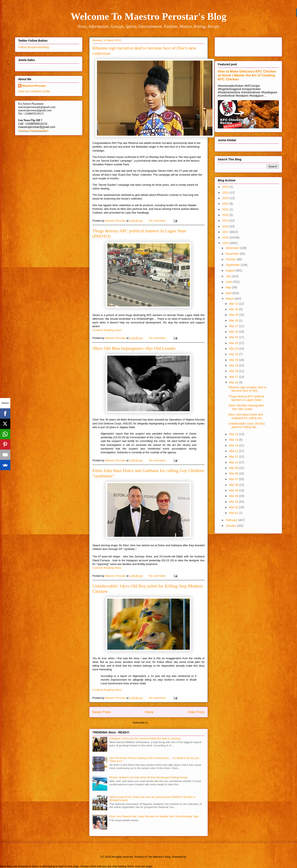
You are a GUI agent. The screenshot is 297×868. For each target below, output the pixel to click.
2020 (226, 215)
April (229, 293)
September (233, 265)
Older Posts (196, 712)
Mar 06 (234, 485)
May (229, 287)
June (229, 282)
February (232, 520)
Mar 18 (234, 371)
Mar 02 (234, 507)
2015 (226, 243)
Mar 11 (234, 457)
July (229, 276)
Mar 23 (234, 349)
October (231, 259)
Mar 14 (234, 440)
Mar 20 (234, 360)
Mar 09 (234, 468)
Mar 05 (234, 490)
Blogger (191, 857)
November (233, 254)
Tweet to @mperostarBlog (33, 130)
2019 (226, 221)
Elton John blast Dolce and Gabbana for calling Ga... (246, 416)
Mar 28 (234, 321)
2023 (226, 198)
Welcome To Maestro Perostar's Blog (148, 16)
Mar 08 (234, 473)
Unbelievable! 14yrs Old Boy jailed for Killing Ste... (247, 425)
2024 (226, 193)
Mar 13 (234, 445)
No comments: (158, 221)
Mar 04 (234, 496)
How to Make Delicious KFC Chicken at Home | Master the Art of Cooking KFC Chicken (247, 75)
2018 (226, 226)
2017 (226, 232)
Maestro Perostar (34, 86)
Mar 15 (234, 434)
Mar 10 (234, 462)
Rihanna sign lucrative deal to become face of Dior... (247, 389)
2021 (226, 209)
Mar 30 (234, 309)
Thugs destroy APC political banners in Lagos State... (246, 398)
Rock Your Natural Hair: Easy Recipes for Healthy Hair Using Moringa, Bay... (155, 816)
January (231, 526)
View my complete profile (34, 91)
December (233, 248)
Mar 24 (234, 343)
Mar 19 (234, 365)
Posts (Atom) (157, 723)
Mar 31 (234, 304)
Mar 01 (234, 513)
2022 (226, 204)
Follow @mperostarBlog (34, 47)
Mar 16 (234, 382)
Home (149, 712)
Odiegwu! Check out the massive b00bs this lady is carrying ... (146, 738)
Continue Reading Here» (107, 330)
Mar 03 (234, 502)
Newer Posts (101, 712)
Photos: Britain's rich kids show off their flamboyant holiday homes (148, 777)
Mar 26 (234, 332)
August (230, 270)
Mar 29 (234, 315)
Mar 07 (234, 479)
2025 (226, 187)
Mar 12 (234, 451)
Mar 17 (234, 377)
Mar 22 (234, 354)
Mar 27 (234, 326)
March (230, 299)
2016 (226, 237)
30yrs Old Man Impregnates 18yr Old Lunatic (134, 348)
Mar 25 (234, 337)
